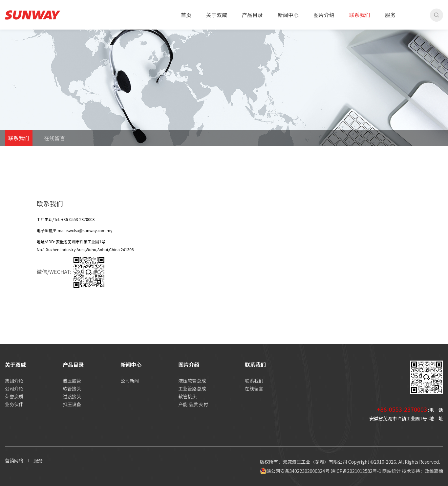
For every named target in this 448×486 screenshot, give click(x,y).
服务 (390, 15)
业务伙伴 (14, 404)
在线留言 (54, 138)
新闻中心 (288, 15)
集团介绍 (14, 381)
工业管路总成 (192, 388)
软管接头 (72, 388)
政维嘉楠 (434, 471)
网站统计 (392, 471)
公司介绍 (14, 388)
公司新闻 (130, 381)
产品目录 (252, 15)
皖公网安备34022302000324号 (295, 471)
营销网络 (14, 460)
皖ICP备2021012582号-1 (356, 471)
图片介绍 (324, 15)
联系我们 (360, 15)
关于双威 (217, 15)
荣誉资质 (14, 396)
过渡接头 (72, 396)
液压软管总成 (192, 381)
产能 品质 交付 (193, 404)
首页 (186, 15)
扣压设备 (72, 404)
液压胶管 (72, 381)
